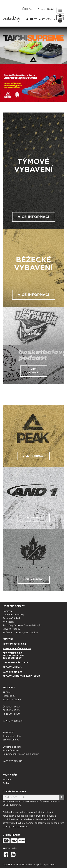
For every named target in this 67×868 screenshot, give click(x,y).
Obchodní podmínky (13, 615)
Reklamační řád (11, 618)
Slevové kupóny (11, 629)
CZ (36, 19)
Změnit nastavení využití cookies (21, 633)
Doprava (7, 611)
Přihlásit (28, 9)
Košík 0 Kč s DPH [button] (61, 16)
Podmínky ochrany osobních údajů (22, 625)
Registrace (46, 9)
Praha (6, 783)
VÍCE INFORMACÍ (33, 217)
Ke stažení (8, 622)
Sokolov (7, 780)
